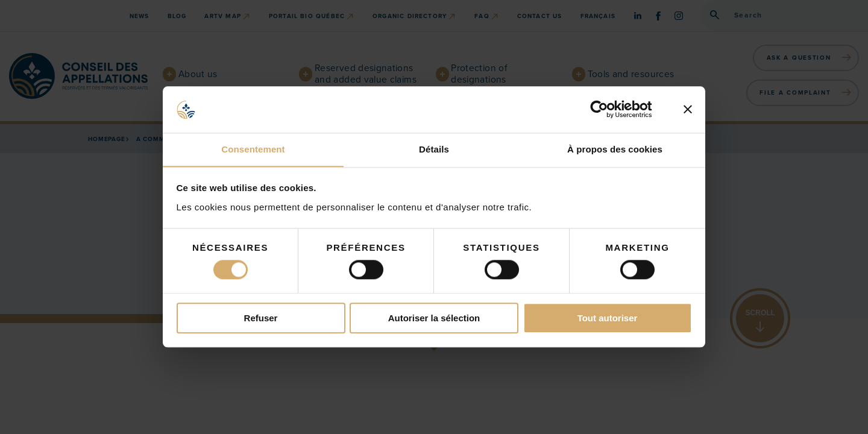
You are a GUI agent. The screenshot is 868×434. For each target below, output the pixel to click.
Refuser (261, 319)
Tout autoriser (608, 319)
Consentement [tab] (253, 149)
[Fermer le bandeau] (688, 109)
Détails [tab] (434, 149)
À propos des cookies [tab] (615, 149)
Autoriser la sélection (434, 319)
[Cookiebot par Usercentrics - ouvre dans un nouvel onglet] (609, 109)
